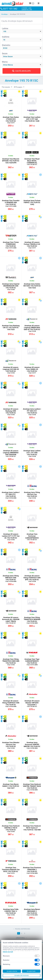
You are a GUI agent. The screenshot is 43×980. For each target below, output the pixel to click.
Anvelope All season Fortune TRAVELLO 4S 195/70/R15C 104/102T (32, 245)
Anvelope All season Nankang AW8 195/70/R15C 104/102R (11, 412)
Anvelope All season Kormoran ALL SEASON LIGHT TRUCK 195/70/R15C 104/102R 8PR (11, 621)
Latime (5, 28)
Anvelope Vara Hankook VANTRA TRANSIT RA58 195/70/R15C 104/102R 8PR (32, 787)
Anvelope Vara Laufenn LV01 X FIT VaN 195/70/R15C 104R (32, 119)
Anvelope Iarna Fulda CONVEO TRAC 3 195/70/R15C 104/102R (11, 912)
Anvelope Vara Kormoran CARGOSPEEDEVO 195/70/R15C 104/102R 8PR (32, 538)
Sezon (5, 53)
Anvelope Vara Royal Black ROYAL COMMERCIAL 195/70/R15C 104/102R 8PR (32, 163)
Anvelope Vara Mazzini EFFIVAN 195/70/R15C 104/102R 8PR (11, 161)
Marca (5, 62)
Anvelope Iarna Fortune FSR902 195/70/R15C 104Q (32, 202)
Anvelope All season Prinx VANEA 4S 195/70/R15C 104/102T (32, 370)
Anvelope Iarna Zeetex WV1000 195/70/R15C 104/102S (32, 286)
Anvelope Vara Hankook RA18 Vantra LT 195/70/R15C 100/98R (32, 828)
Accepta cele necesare (22, 975)
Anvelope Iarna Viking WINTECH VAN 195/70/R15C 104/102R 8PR (11, 579)
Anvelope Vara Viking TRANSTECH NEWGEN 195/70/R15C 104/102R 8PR (32, 620)
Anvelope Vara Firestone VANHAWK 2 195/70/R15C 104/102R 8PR (32, 871)
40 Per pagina (19, 87)
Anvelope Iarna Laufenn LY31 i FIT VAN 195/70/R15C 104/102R (32, 454)
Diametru (6, 45)
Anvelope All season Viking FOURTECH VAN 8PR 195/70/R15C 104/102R (32, 579)
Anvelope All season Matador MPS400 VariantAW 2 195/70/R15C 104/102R (32, 705)
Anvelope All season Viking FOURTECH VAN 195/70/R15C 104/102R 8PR (11, 704)
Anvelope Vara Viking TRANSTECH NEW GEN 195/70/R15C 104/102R (11, 662)
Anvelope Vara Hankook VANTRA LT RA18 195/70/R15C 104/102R (11, 829)
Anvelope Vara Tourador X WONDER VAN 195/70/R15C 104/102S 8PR (11, 203)
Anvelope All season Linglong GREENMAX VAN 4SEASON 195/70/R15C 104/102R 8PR (11, 455)
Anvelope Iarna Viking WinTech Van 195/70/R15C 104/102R (32, 495)
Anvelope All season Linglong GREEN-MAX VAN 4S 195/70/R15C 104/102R (32, 329)
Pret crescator (7, 87)
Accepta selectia (12, 971)
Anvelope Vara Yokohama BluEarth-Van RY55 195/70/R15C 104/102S (11, 871)
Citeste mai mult (8, 952)
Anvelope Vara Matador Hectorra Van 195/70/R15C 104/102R (11, 745)
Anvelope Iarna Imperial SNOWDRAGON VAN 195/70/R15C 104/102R (11, 287)
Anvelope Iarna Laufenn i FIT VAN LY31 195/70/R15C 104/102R (32, 412)
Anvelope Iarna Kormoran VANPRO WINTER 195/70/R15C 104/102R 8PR (32, 745)
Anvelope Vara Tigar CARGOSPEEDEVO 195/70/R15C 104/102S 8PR (32, 662)
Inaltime (6, 37)
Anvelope (4, 14)
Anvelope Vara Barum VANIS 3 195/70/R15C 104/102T (11, 786)
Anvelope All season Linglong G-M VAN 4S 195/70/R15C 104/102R (11, 370)
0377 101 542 (11, 9)
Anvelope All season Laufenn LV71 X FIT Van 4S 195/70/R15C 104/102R (11, 537)
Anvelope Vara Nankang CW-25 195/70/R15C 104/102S (11, 328)
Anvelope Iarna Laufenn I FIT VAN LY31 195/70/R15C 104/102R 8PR (11, 495)
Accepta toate (31, 971)
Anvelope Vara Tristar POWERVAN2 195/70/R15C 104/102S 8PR (11, 245)
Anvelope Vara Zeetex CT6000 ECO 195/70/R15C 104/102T (11, 120)
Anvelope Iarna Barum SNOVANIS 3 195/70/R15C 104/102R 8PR (32, 912)
